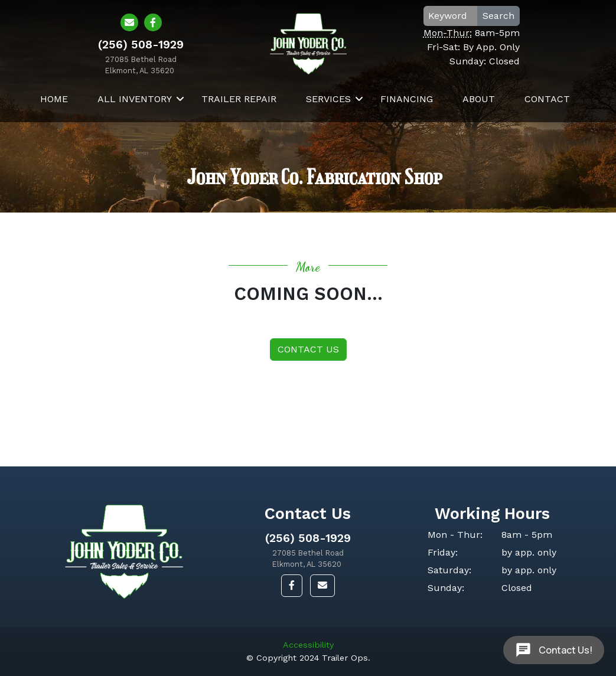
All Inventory (135, 99)
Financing (407, 99)
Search (498, 16)
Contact (547, 99)
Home (54, 99)
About (479, 99)
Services (328, 99)
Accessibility (308, 645)
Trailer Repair (239, 99)
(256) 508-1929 (308, 538)
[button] (292, 586)
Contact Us (308, 349)
